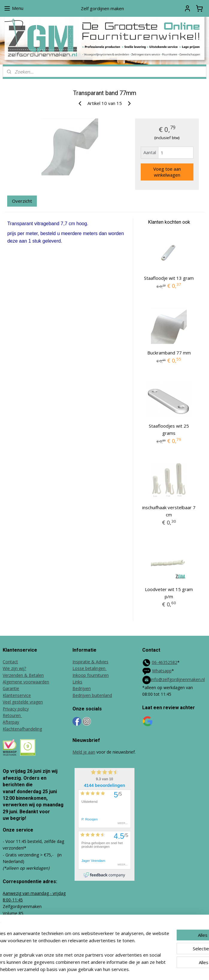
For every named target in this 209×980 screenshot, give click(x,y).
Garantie (11, 688)
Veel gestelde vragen (23, 702)
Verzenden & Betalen (23, 675)
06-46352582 (165, 662)
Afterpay (11, 722)
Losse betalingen (90, 668)
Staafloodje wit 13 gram (169, 278)
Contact (10, 662)
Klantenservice (17, 695)
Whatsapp (162, 671)
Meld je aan (84, 752)
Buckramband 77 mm (169, 352)
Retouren (12, 715)
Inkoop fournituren (91, 675)
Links (77, 682)
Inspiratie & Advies (90, 662)
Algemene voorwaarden (26, 682)
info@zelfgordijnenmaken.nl (178, 679)
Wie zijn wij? (14, 668)
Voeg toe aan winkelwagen (167, 172)
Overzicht (22, 201)
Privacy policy (16, 709)
